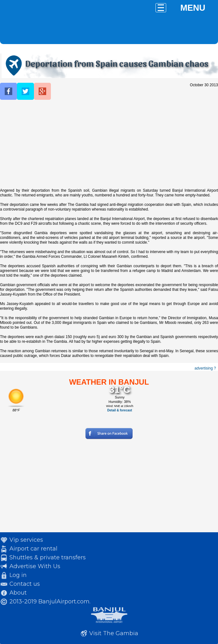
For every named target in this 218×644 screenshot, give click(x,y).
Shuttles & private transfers (48, 557)
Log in (18, 575)
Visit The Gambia (114, 633)
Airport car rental (33, 549)
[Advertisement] (109, 144)
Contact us (25, 584)
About (18, 593)
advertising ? (205, 368)
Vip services (26, 540)
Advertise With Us (35, 566)
